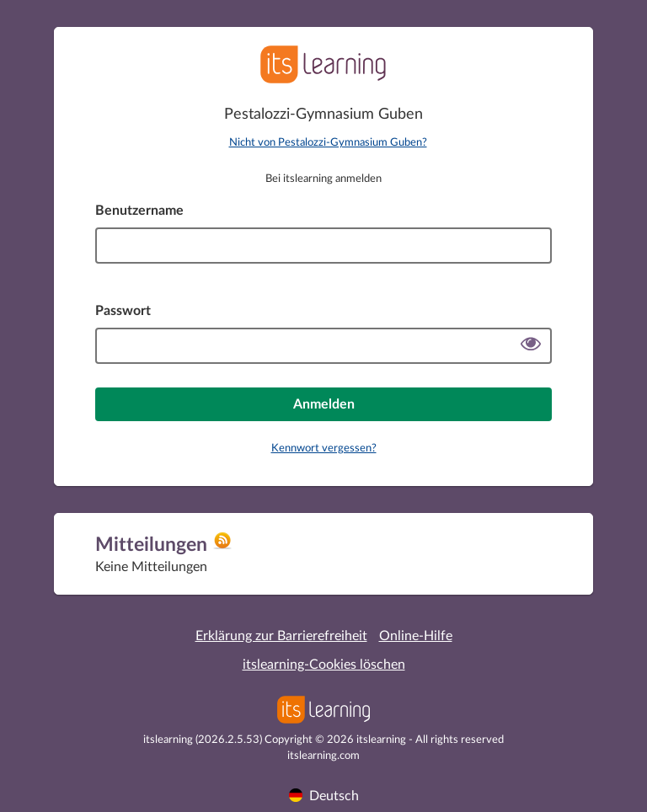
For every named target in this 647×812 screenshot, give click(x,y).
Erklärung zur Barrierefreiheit (281, 636)
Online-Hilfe (416, 636)
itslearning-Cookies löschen (324, 665)
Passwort (123, 311)
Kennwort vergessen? (324, 449)
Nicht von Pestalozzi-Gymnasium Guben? (328, 143)
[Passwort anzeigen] (531, 346)
